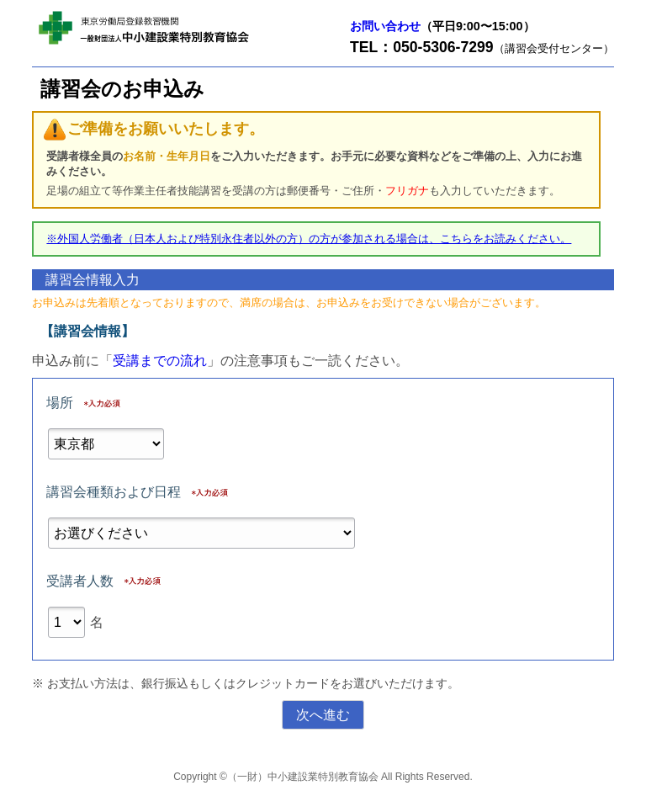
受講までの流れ (160, 361)
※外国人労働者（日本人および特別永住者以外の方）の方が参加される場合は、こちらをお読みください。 (309, 239)
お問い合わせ (385, 26)
